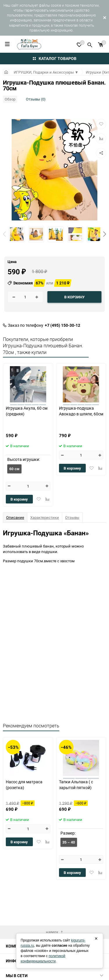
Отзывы (72, 517)
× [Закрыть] (96, 939)
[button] (105, 234)
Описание (15, 517)
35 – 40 (69, 842)
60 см (14, 469)
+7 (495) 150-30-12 (62, 325)
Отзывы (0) (36, 99)
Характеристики (45, 517)
